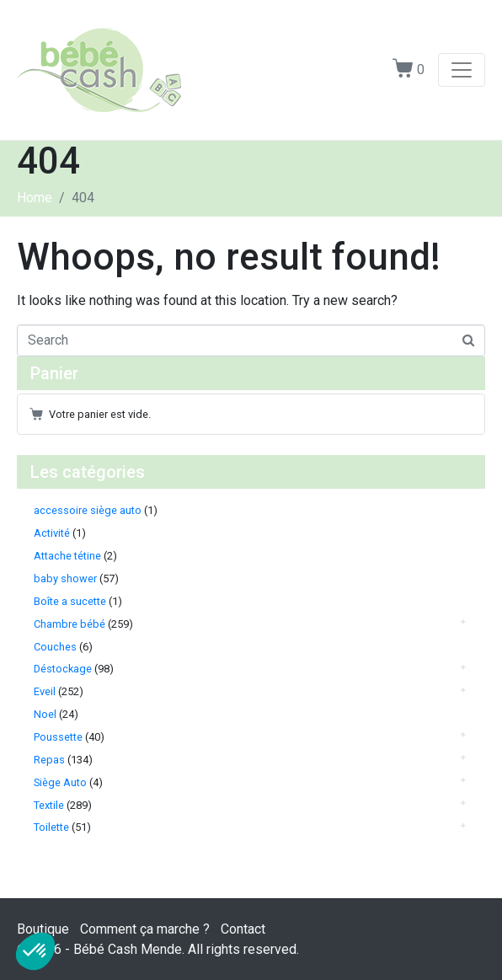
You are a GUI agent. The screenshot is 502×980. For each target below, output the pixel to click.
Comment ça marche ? (145, 929)
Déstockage (63, 669)
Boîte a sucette (70, 601)
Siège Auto (60, 782)
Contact (243, 929)
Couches (55, 647)
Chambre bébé (69, 624)
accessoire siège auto (88, 510)
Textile (49, 805)
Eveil (45, 691)
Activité (52, 533)
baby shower (65, 578)
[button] (35, 951)
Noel (45, 714)
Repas (49, 760)
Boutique (43, 929)
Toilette (51, 827)
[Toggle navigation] (462, 70)
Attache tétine (67, 556)
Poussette (58, 737)
